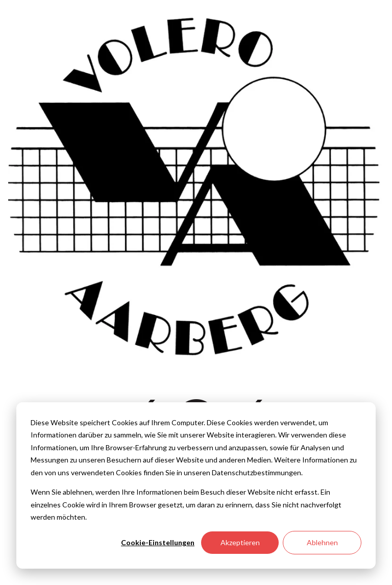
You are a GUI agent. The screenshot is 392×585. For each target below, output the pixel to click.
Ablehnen (322, 542)
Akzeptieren (240, 542)
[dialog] (196, 485)
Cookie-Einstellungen (158, 542)
